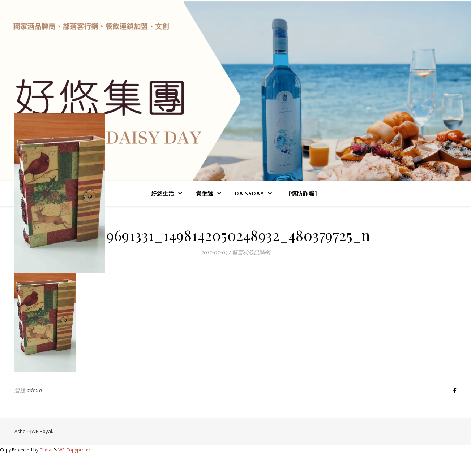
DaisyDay (249, 193)
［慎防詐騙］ (303, 193)
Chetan (47, 450)
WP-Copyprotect (75, 450)
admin (35, 390)
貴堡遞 (205, 193)
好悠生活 (163, 193)
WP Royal (42, 431)
